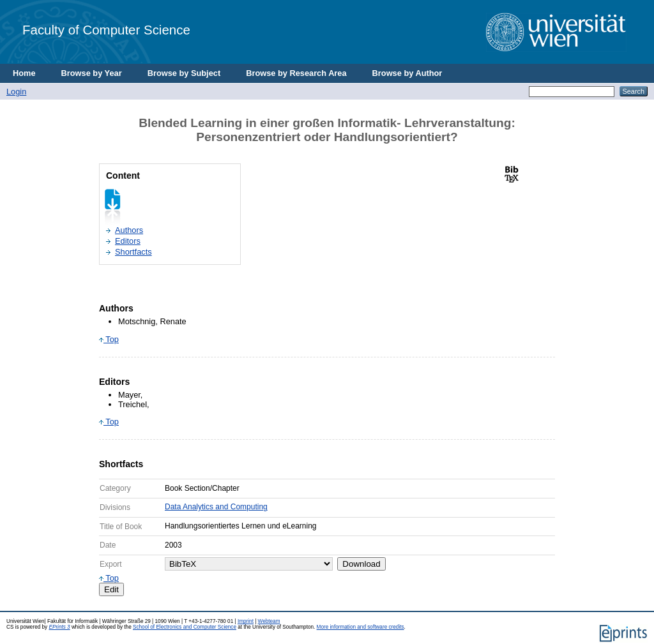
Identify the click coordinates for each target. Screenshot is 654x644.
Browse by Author (407, 73)
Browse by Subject (184, 73)
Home (24, 73)
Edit (111, 589)
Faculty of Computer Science (106, 30)
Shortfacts (133, 252)
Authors (129, 230)
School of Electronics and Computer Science (185, 627)
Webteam (269, 621)
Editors (128, 241)
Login (16, 92)
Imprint (246, 621)
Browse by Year (92, 73)
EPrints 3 (59, 627)
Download (361, 564)
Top (109, 339)
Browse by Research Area (296, 73)
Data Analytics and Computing (216, 507)
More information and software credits (361, 627)
